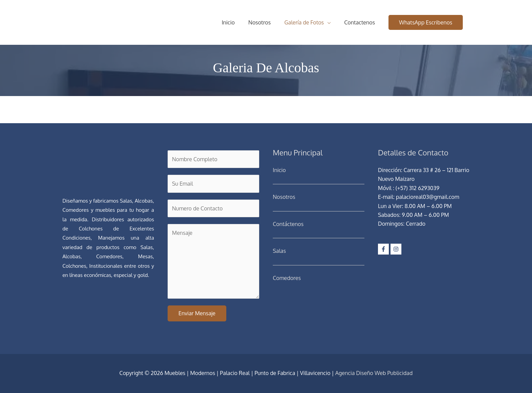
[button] (426, 22)
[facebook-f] (384, 249)
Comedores (287, 278)
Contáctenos (288, 224)
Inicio (279, 170)
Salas (279, 251)
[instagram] (397, 249)
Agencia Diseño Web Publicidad (374, 373)
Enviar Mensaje (197, 313)
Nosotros (284, 197)
